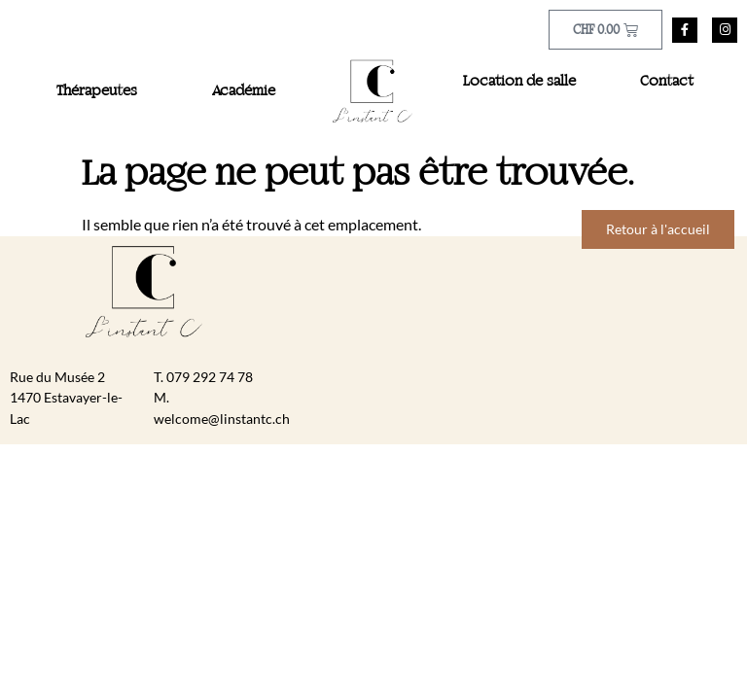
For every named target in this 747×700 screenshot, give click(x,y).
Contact (667, 82)
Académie (244, 91)
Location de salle (519, 82)
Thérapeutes (97, 91)
